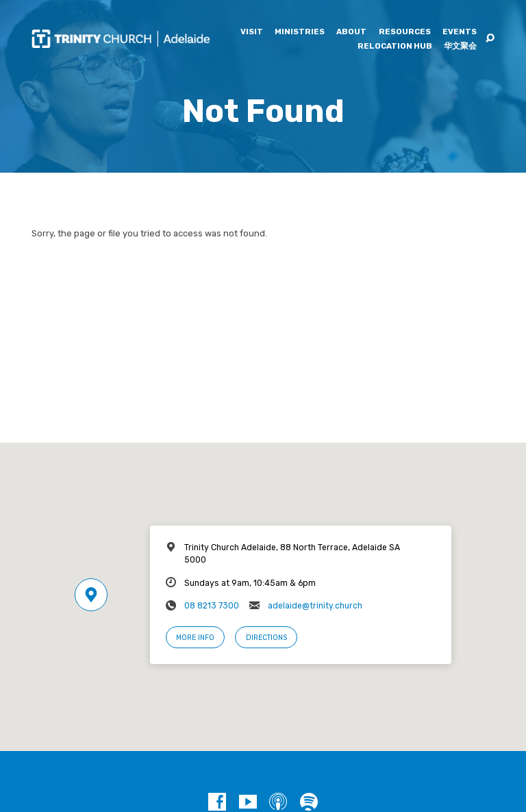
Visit (252, 32)
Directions (266, 638)
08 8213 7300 (212, 606)
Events (460, 32)
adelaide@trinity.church (315, 606)
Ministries (300, 32)
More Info (195, 638)
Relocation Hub (395, 47)
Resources (405, 32)
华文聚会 (460, 47)
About (351, 32)
